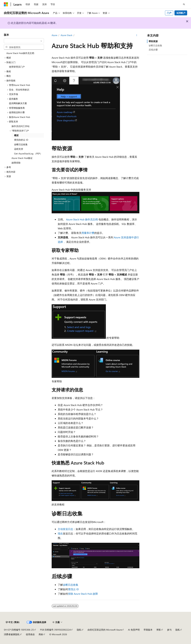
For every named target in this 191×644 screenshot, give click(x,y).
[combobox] (24, 41)
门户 (169, 13)
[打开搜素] (184, 4)
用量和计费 (88, 233)
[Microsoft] (6, 4)
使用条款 (30, 634)
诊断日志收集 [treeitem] (21, 144)
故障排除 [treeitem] (16, 163)
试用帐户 (181, 13)
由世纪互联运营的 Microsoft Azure (105, 630)
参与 (169, 630)
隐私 (79, 630)
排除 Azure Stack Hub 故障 (83, 594)
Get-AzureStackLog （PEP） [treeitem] (28, 154)
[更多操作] (137, 35)
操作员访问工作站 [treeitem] (21, 126)
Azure (54, 35)
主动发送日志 (65, 529)
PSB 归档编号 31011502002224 (55, 630)
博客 (159, 630)
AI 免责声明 (134, 630)
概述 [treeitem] (16, 135)
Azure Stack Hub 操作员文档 (82, 219)
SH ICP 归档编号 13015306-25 (19, 630)
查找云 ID (73, 589)
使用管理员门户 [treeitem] (17, 67)
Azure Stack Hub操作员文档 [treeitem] (20, 53)
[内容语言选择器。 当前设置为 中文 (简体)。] (13, 622)
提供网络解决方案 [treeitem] (18, 103)
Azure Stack (66, 35)
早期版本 (148, 630)
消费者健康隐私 (12, 634)
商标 (41, 634)
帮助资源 (153, 41)
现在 (60, 533)
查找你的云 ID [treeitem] (21, 140)
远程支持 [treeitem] (19, 149)
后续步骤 (153, 50)
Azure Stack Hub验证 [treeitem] (22, 158)
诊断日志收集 (71, 585)
